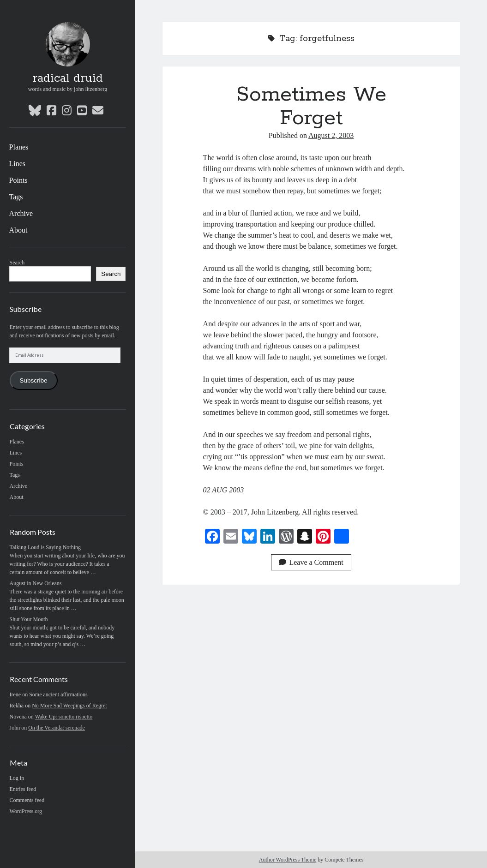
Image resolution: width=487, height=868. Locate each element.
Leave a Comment (311, 562)
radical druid (68, 78)
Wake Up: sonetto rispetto (64, 717)
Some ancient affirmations (58, 694)
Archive (21, 213)
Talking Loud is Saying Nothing (45, 547)
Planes (19, 147)
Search (17, 263)
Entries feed (23, 789)
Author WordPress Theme (288, 860)
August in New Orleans (36, 583)
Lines (18, 164)
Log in (17, 778)
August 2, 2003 (331, 135)
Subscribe (34, 380)
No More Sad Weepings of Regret (69, 706)
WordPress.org (26, 811)
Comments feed (27, 800)
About (18, 230)
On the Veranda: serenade (57, 728)
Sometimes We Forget (311, 106)
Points (18, 180)
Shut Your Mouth (29, 619)
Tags (16, 197)
